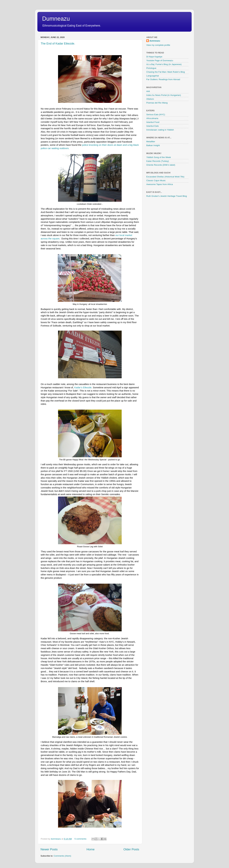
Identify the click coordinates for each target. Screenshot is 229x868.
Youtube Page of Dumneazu (160, 60)
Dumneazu (56, 19)
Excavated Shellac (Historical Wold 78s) (165, 177)
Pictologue (151, 68)
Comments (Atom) (62, 856)
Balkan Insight (153, 145)
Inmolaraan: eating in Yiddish (160, 130)
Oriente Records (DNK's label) (161, 165)
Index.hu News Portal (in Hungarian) (164, 95)
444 (148, 91)
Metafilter (151, 142)
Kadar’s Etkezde (83, 388)
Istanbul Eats (153, 126)
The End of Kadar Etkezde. (58, 44)
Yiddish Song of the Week (159, 157)
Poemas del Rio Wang (157, 103)
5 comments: (81, 839)
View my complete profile (158, 45)
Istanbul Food (153, 122)
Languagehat (153, 76)
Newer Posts (49, 849)
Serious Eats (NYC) (156, 115)
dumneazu (155, 41)
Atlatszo (150, 99)
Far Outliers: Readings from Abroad (163, 79)
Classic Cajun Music (156, 180)
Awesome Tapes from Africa (160, 184)
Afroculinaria (152, 118)
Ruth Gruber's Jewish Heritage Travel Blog (167, 196)
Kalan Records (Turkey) (158, 161)
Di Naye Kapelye (154, 57)
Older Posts (131, 849)
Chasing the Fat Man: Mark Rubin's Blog (166, 72)
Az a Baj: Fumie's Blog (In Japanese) (164, 64)
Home (90, 849)
